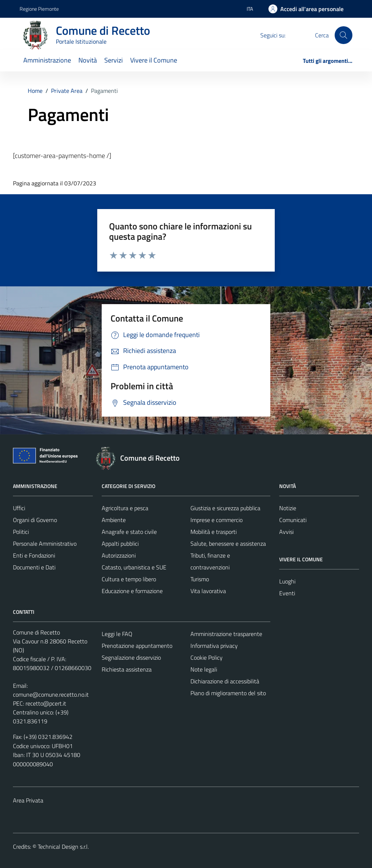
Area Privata (28, 800)
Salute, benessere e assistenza (228, 544)
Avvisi (286, 532)
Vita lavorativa (208, 591)
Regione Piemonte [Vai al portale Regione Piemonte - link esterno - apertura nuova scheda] (39, 9)
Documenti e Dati (34, 567)
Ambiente (114, 520)
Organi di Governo (35, 520)
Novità (88, 60)
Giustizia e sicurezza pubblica (225, 508)
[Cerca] (344, 35)
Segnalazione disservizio (131, 657)
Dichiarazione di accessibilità (225, 681)
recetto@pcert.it (46, 703)
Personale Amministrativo (45, 544)
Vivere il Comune (154, 60)
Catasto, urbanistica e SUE (134, 567)
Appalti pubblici (120, 544)
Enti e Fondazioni (34, 555)
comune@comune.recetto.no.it (51, 694)
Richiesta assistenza (127, 669)
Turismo (200, 579)
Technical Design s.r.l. (63, 847)
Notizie (288, 508)
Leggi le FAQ (117, 634)
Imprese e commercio (217, 520)
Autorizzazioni (119, 555)
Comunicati (293, 520)
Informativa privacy (214, 646)
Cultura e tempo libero (129, 579)
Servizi (114, 60)
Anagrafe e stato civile (129, 532)
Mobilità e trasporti (214, 532)
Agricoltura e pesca (125, 508)
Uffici (19, 508)
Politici (21, 532)
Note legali (204, 669)
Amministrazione (47, 60)
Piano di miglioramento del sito (228, 693)
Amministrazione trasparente (226, 634)
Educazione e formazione (132, 591)
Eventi (287, 593)
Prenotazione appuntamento (137, 646)
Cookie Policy (207, 657)
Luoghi (287, 581)
